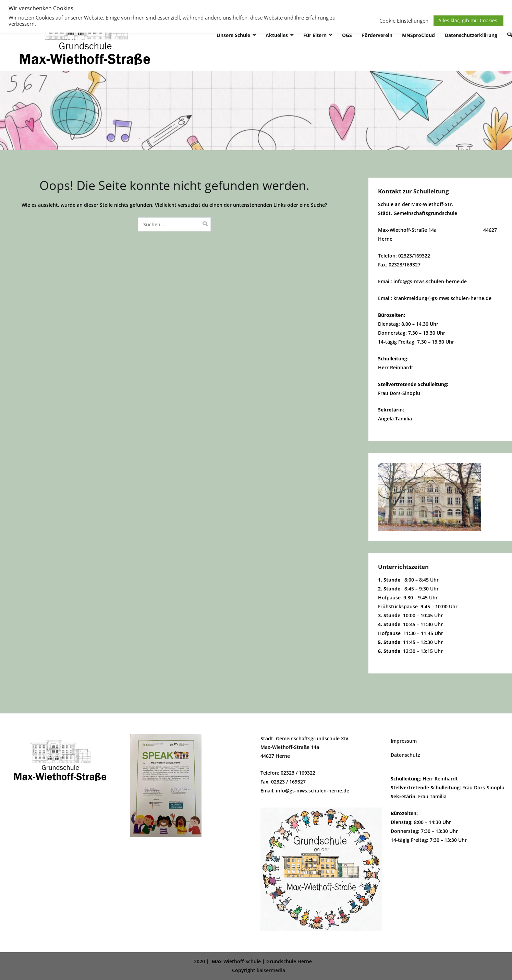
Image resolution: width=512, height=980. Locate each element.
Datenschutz (405, 755)
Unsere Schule (233, 35)
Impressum (404, 741)
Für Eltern (315, 35)
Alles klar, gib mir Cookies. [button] (468, 20)
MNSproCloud (418, 35)
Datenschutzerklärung (471, 35)
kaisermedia (271, 970)
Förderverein (377, 35)
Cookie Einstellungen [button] (404, 21)
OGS (347, 35)
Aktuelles (277, 35)
